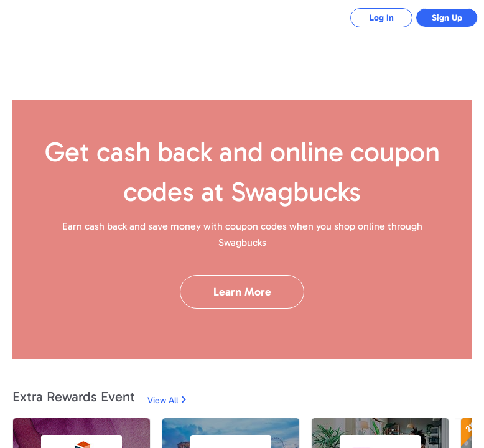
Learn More (242, 292)
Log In (382, 18)
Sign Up (447, 18)
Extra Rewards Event (74, 397)
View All (163, 400)
